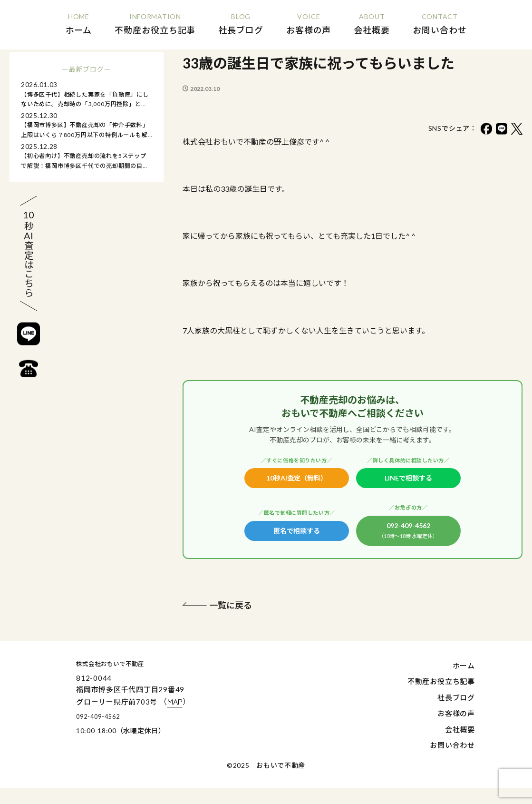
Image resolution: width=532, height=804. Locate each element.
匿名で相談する (297, 531)
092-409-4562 (408, 532)
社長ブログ (456, 698)
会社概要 (460, 730)
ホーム (464, 667)
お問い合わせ (452, 746)
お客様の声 (456, 715)
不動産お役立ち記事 (441, 683)
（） (213, 703)
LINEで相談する (408, 478)
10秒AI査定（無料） (297, 478)
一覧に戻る (233, 606)
